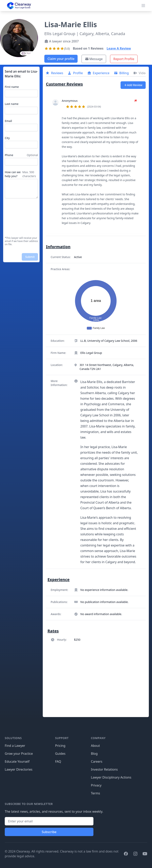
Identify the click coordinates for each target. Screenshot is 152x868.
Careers (97, 761)
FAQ (58, 761)
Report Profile (124, 59)
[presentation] (21, 217)
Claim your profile (61, 59)
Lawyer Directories (19, 769)
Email (8, 121)
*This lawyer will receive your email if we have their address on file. (21, 241)
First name (12, 87)
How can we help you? (13, 174)
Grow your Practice (19, 754)
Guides (60, 754)
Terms (95, 793)
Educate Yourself (17, 761)
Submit (30, 257)
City (7, 138)
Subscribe (49, 832)
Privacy (96, 785)
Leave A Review (119, 48)
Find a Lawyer (15, 746)
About (95, 746)
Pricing (60, 746)
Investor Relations (104, 769)
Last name (12, 104)
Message (94, 59)
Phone (9, 155)
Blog (94, 754)
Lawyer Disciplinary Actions (111, 777)
